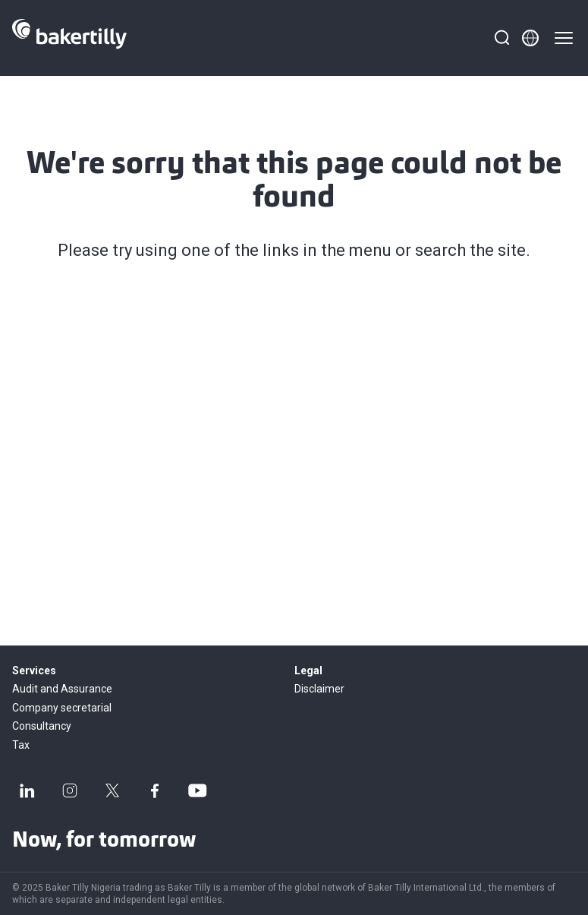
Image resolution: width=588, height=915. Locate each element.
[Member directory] (530, 38)
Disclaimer (319, 689)
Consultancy (42, 726)
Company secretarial (62, 708)
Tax (21, 745)
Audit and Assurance (62, 689)
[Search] (502, 38)
